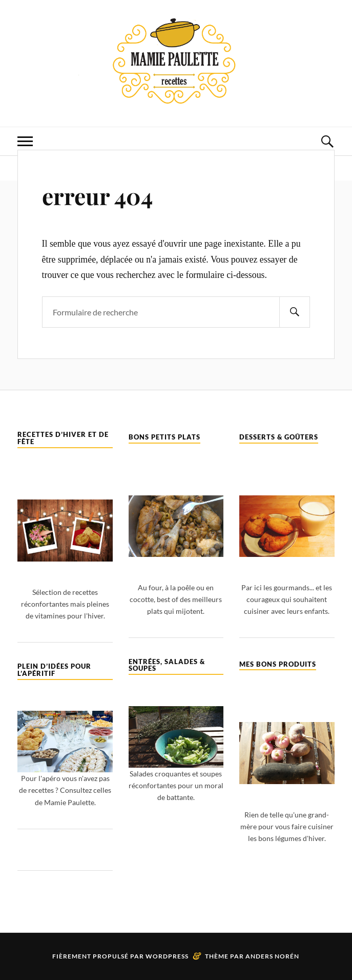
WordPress (167, 956)
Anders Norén (272, 956)
